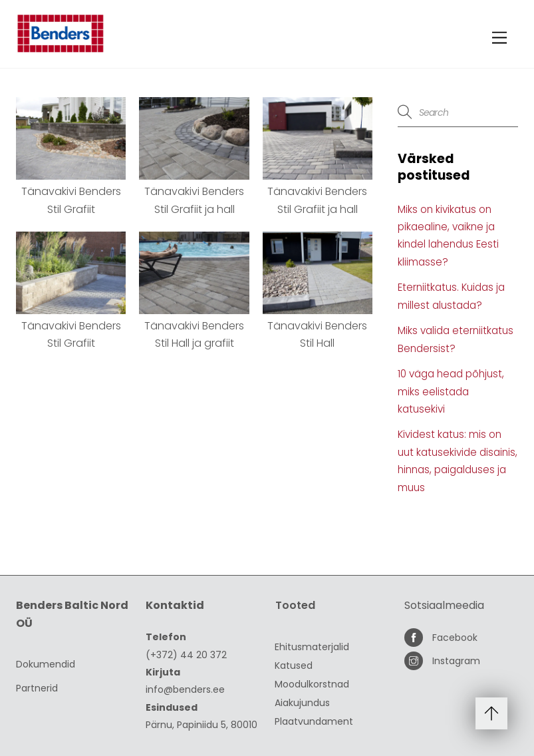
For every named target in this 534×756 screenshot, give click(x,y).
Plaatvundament (314, 721)
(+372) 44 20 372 (186, 655)
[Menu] (499, 38)
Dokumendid (46, 664)
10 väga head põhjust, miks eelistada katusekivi (451, 391)
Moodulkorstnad (312, 684)
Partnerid (37, 688)
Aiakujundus (302, 703)
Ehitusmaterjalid (312, 647)
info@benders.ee (185, 689)
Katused (294, 665)
